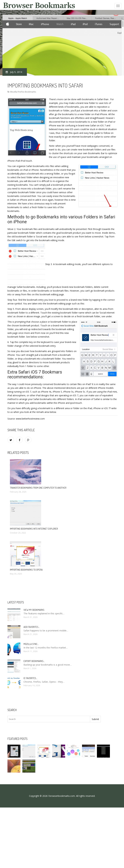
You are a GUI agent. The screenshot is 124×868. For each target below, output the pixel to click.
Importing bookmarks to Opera (26, 570)
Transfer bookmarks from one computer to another (38, 488)
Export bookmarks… (34, 661)
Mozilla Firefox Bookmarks (23, 92)
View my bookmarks (34, 610)
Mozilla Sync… (31, 644)
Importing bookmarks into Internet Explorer (34, 529)
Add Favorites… (32, 627)
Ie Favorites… (30, 678)
